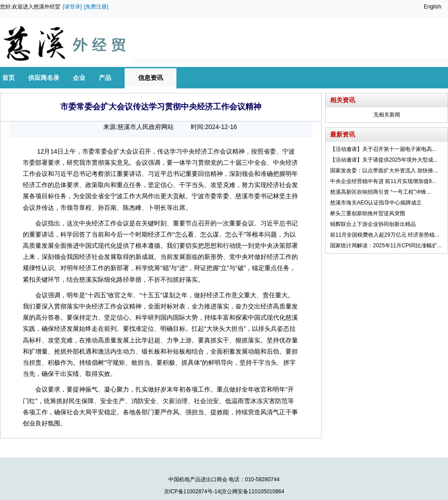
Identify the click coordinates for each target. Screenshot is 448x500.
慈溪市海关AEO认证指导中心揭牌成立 (376, 203)
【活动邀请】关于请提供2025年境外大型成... (384, 160)
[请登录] (72, 7)
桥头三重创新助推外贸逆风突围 (368, 213)
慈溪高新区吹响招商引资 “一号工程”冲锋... (380, 192)
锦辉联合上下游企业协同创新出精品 (373, 224)
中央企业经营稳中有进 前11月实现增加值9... (383, 181)
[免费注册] (96, 7)
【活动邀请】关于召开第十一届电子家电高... (383, 149)
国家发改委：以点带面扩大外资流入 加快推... (384, 171)
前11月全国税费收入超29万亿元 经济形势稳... (385, 235)
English (433, 7)
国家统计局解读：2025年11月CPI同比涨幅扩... (386, 246)
